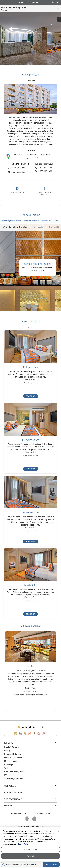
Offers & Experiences (13, 758)
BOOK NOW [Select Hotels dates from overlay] (52, 865)
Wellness (8, 768)
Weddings (9, 765)
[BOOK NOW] (31, 396)
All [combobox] (29, 328)
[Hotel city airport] (23, 865)
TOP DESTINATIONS (30, 799)
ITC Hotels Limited (28, 2)
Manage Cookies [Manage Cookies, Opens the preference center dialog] (30, 849)
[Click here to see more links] (58, 9)
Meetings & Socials (12, 761)
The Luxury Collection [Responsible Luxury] (14, 779)
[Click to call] (16, 168)
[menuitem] (2, 2)
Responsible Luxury (13, 754)
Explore (30, 743)
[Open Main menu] (2, 2)
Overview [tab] (31, 81)
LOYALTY (30, 806)
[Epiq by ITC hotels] (25, 734)
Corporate (30, 786)
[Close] (58, 831)
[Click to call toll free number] (44, 168)
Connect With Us (30, 792)
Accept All (30, 856)
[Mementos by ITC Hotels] (20, 734)
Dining (7, 751)
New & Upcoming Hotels (15, 772)
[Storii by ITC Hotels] (34, 734)
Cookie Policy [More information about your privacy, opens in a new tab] (23, 844)
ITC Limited (9, 775)
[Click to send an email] (20, 172)
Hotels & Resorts (11, 747)
